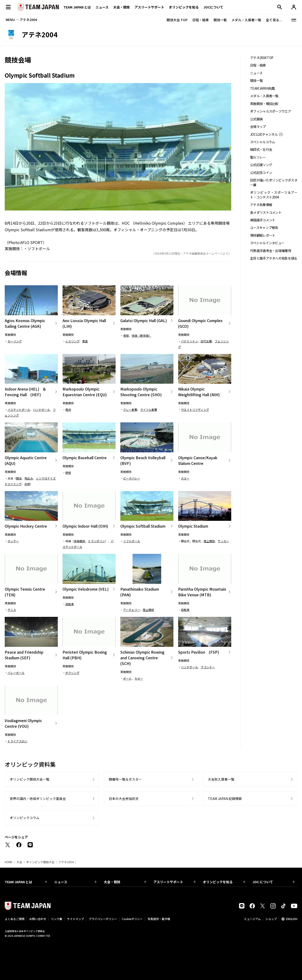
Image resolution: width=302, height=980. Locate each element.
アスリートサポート (149, 7)
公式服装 (256, 119)
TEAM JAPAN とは (26, 882)
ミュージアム (252, 919)
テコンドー (208, 667)
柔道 (85, 341)
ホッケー (13, 541)
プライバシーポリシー (103, 919)
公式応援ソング (261, 165)
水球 (27, 484)
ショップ (271, 919)
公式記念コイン (261, 173)
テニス (12, 610)
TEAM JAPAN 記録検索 (225, 799)
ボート (127, 678)
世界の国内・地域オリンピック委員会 (38, 799)
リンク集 (57, 919)
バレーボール (16, 673)
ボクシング (72, 673)
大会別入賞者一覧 (221, 779)
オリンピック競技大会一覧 (29, 779)
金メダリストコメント (266, 212)
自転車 (70, 604)
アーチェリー (132, 610)
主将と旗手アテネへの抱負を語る (274, 258)
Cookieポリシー (132, 919)
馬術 (68, 410)
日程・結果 (201, 20)
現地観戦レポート (263, 235)
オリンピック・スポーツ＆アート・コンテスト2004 (274, 195)
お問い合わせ (38, 919)
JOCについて (213, 7)
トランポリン (96, 541)
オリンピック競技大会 (40, 862)
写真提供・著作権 (159, 919)
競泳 (19, 478)
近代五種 (206, 341)
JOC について (274, 882)
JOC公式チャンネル (264, 134)
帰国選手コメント (263, 220)
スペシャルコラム (262, 142)
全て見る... (274, 20)
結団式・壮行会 (261, 149)
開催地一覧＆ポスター (125, 779)
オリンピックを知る (184, 7)
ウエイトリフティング (195, 410)
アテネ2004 (66, 862)
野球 (68, 473)
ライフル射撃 (149, 410)
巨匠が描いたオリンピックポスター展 (274, 182)
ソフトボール (95, 223)
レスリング (72, 341)
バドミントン (189, 341)
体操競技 (80, 541)
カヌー (185, 478)
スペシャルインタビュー (267, 243)
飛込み (29, 478)
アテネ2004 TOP (262, 58)
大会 (19, 862)
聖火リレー (258, 157)
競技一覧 (220, 20)
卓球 (126, 335)
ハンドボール (42, 410)
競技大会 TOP (177, 20)
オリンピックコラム (25, 818)
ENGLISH (292, 919)
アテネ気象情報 (261, 205)
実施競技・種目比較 (264, 104)
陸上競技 (209, 541)
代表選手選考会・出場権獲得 (271, 251)
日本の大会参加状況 (124, 799)
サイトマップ (75, 919)
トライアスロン (17, 741)
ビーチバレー (132, 478)
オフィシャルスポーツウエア (271, 111)
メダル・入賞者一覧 (246, 20)
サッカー (223, 541)
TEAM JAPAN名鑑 (262, 88)
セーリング (15, 341)
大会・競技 (125, 882)
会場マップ (258, 127)
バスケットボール (19, 410)
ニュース (102, 7)
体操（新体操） (142, 335)
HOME (9, 862)
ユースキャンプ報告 (264, 228)
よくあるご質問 (15, 919)
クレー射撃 (130, 410)
